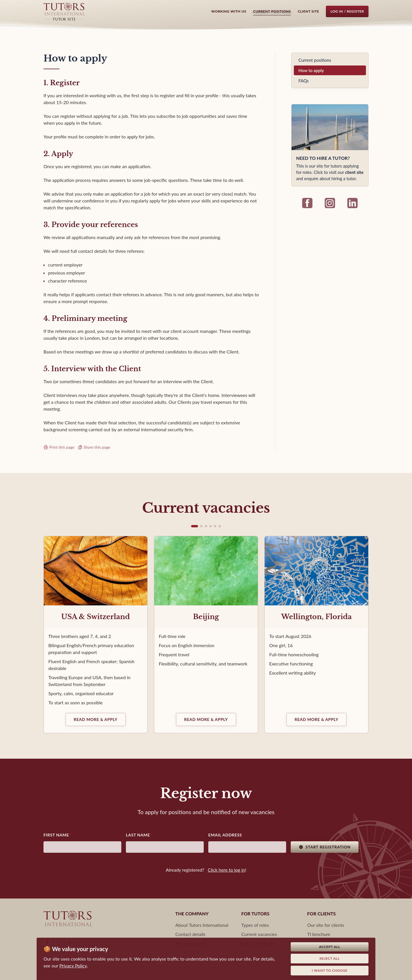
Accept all (330, 947)
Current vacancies (259, 934)
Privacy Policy (73, 966)
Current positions (272, 11)
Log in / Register (347, 11)
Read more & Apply (96, 719)
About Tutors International (202, 925)
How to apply (311, 70)
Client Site (308, 11)
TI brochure (319, 934)
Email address (225, 835)
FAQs (304, 81)
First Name (56, 835)
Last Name (138, 835)
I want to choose (330, 970)
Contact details (190, 934)
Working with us (229, 11)
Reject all (330, 958)
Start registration (325, 847)
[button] (195, 526)
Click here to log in (226, 870)
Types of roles (255, 925)
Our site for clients (326, 925)
